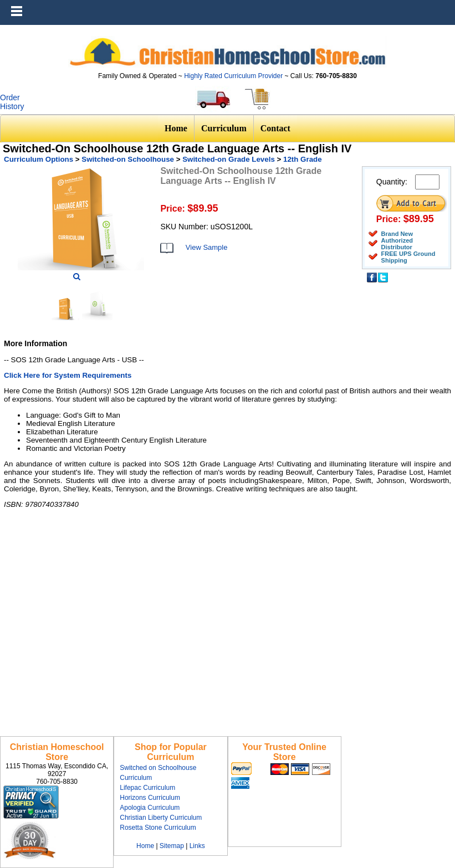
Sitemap (172, 846)
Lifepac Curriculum (147, 788)
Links (197, 846)
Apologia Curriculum (150, 808)
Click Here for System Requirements (68, 375)
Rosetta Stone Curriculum (158, 828)
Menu (444, 6)
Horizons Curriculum (150, 798)
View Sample (207, 247)
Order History (12, 102)
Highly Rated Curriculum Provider (234, 76)
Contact (275, 128)
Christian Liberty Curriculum (161, 818)
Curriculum (224, 128)
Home (176, 128)
